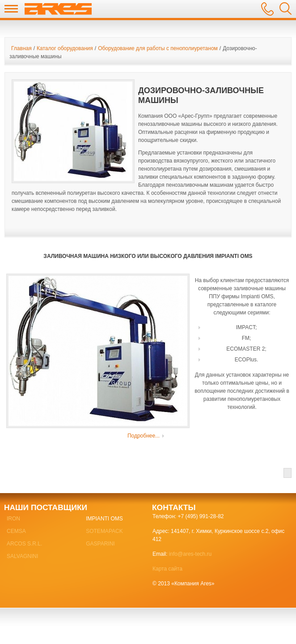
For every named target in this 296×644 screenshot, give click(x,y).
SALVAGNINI (22, 556)
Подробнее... (144, 436)
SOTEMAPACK (104, 531)
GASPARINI (100, 544)
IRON (13, 519)
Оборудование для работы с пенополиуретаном (158, 48)
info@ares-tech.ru (190, 554)
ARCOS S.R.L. (24, 544)
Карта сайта (167, 569)
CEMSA (16, 531)
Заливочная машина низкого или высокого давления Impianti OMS (148, 256)
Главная (21, 48)
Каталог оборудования (65, 48)
